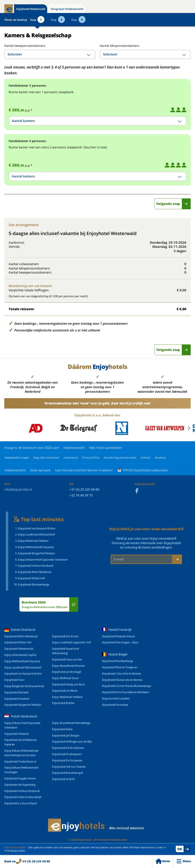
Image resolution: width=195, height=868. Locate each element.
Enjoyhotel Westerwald (31, 9)
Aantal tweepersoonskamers (20, 46)
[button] (189, 428)
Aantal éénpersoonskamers (120, 46)
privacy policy (18, 850)
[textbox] (50, 54)
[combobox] (50, 54)
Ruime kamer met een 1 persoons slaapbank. (41, 92)
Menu (184, 861)
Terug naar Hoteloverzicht (67, 9)
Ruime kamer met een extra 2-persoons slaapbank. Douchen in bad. (58, 147)
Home (163, 861)
